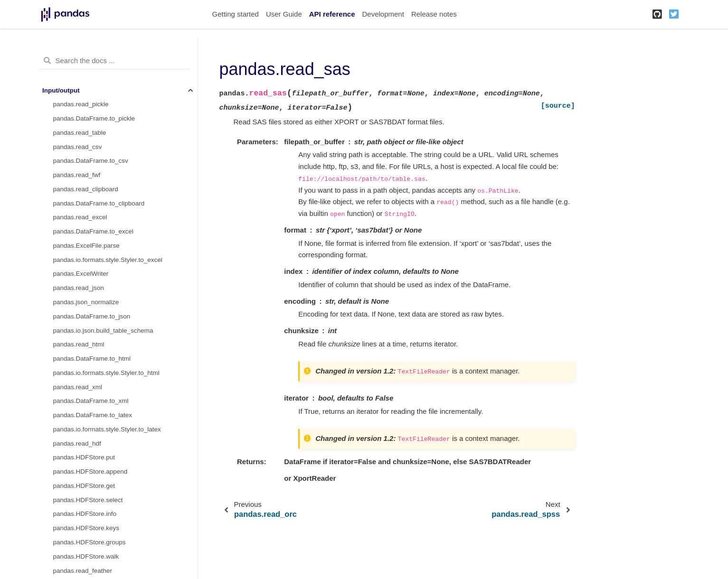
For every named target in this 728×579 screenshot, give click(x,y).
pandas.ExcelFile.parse (86, 246)
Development (383, 14)
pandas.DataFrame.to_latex (93, 415)
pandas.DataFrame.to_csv (91, 161)
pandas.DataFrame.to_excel (94, 231)
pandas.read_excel (80, 217)
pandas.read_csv (78, 147)
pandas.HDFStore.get (84, 486)
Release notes (434, 14)
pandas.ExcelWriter (81, 274)
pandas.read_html (79, 344)
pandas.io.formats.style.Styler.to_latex (107, 429)
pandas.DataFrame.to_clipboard (99, 203)
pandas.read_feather (83, 571)
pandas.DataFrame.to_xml (91, 401)
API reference (332, 14)
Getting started (236, 14)
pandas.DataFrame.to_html (92, 359)
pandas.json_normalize (86, 302)
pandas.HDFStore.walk (86, 556)
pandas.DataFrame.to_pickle (94, 118)
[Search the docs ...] (115, 61)
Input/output (61, 90)
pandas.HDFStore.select (88, 500)
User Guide (284, 14)
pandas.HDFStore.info (85, 514)
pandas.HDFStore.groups (90, 542)
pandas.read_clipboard (86, 189)
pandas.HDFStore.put (84, 457)
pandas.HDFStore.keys (86, 528)
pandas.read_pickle (81, 104)
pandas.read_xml (78, 387)
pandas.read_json (79, 288)
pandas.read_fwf (77, 175)
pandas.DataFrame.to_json (92, 316)
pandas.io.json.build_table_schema (103, 331)
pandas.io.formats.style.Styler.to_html (106, 373)
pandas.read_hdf (77, 444)
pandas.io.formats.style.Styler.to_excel (108, 260)
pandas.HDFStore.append (90, 472)
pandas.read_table (80, 133)
